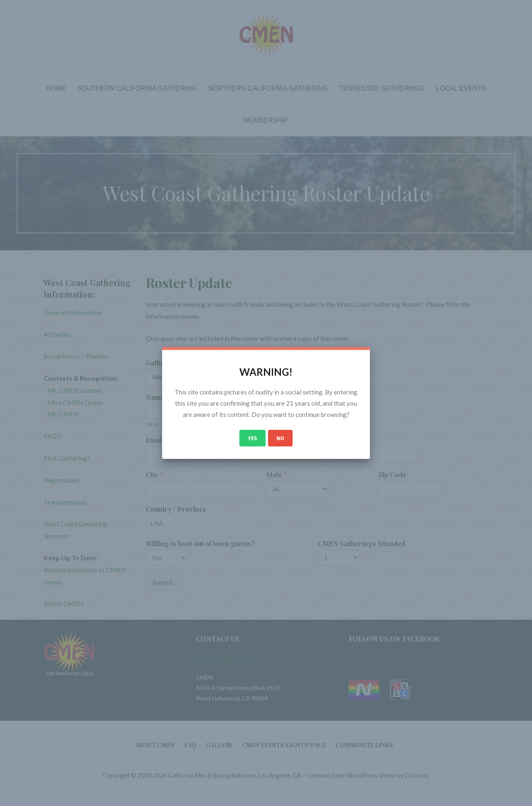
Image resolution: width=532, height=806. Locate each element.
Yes (252, 438)
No (280, 438)
